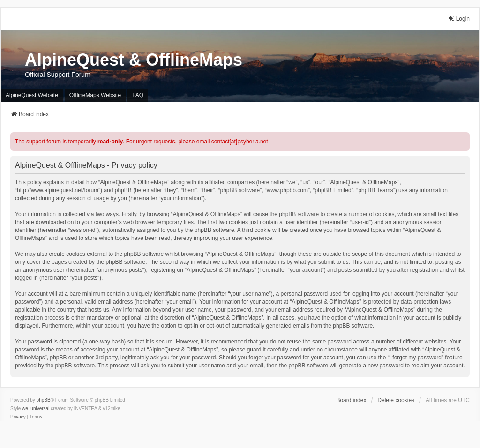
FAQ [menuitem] (138, 95)
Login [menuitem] (459, 19)
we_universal (36, 408)
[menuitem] (18, 417)
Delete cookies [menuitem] (396, 400)
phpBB (44, 400)
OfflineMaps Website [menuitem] (95, 95)
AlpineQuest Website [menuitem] (32, 95)
